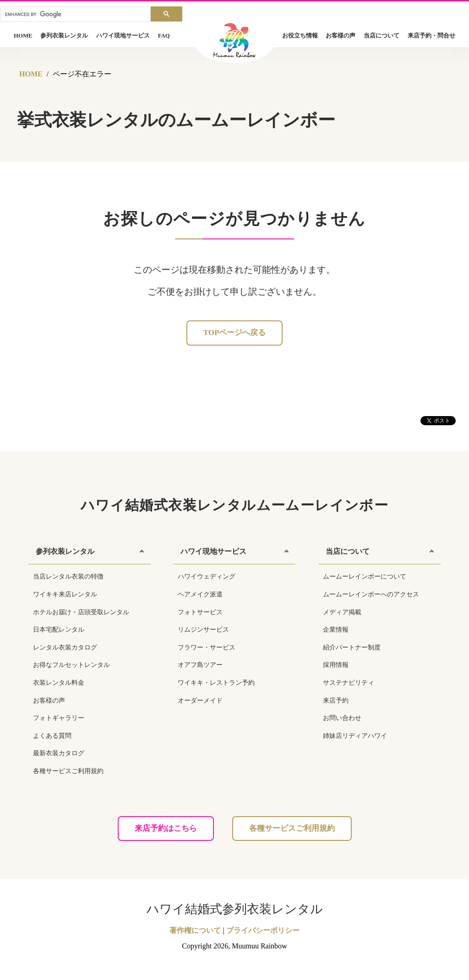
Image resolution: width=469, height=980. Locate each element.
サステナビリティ (349, 683)
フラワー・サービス (207, 647)
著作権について (195, 930)
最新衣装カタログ (59, 753)
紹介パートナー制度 (352, 647)
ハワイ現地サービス (123, 36)
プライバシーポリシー (263, 930)
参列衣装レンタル (64, 36)
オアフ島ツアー (200, 665)
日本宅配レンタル (59, 630)
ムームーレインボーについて (365, 577)
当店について (382, 36)
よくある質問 (52, 736)
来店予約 (336, 701)
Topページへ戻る (235, 333)
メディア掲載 (342, 612)
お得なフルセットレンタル (71, 665)
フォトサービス (200, 612)
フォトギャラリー (59, 718)
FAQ (164, 36)
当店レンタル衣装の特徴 (68, 577)
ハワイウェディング (207, 577)
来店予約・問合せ (431, 36)
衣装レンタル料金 (59, 683)
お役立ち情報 (300, 36)
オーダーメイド (200, 701)
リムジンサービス (203, 630)
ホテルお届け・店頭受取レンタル (81, 612)
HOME (23, 36)
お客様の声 (341, 36)
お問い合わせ (342, 718)
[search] (76, 14)
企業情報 (336, 630)
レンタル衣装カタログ (65, 647)
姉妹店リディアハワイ (355, 736)
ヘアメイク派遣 (200, 594)
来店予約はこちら (166, 828)
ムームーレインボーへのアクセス (371, 594)
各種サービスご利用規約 (68, 771)
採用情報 (336, 665)
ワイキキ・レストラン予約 (216, 683)
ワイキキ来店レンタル (65, 594)
